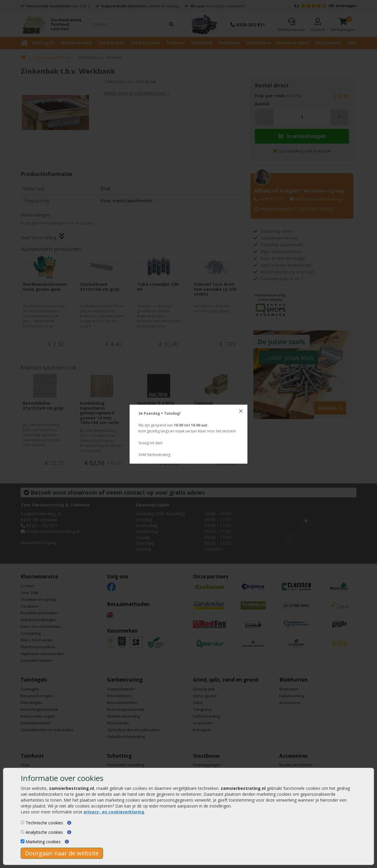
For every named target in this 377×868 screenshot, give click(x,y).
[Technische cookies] (23, 822)
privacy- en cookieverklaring (114, 812)
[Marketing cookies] (23, 841)
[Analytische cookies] (23, 832)
